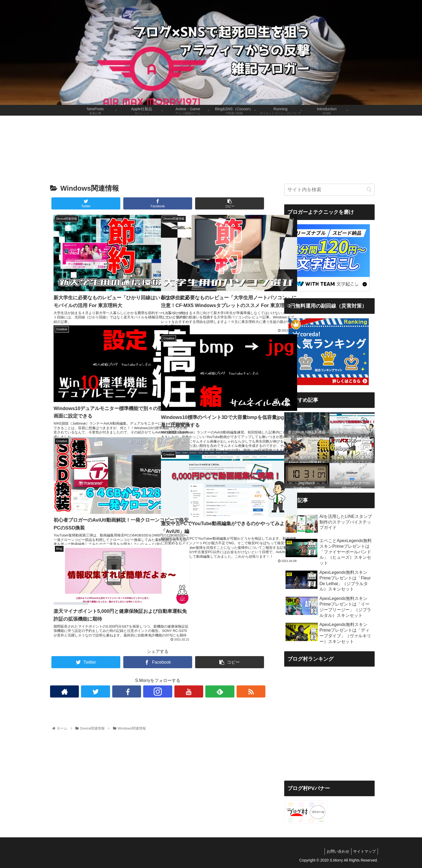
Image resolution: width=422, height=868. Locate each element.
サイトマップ (364, 851)
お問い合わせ (335, 851)
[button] (369, 189)
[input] (329, 190)
